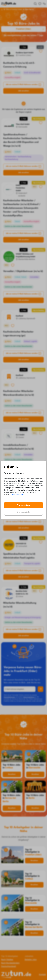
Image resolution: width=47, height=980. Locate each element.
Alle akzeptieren (24, 505)
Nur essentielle (23, 512)
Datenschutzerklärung (17, 495)
